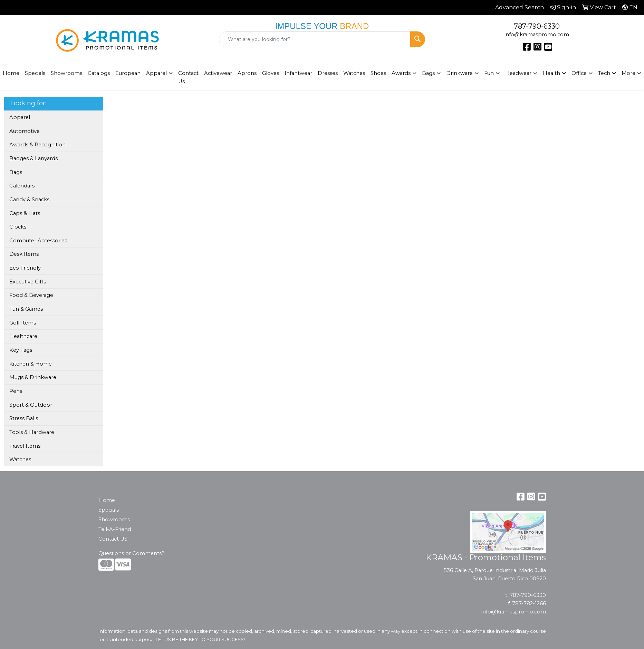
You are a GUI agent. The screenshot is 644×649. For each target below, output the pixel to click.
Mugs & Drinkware (33, 377)
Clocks (18, 227)
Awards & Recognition (37, 145)
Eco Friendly (25, 268)
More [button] (628, 73)
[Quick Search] (315, 39)
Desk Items (24, 254)
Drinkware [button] (459, 73)
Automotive (25, 131)
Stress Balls (24, 418)
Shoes (378, 73)
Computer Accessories (38, 241)
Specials (35, 73)
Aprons (247, 73)
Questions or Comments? (131, 553)
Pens (16, 391)
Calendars (22, 186)
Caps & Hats (25, 213)
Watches (354, 73)
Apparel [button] (156, 73)
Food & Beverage (31, 295)
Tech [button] (604, 73)
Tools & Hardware (32, 432)
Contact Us (188, 77)
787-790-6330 (537, 26)
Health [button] (551, 73)
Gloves (271, 73)
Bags (16, 172)
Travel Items (25, 446)
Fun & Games (26, 309)
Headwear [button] (518, 73)
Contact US (113, 539)
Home (107, 500)
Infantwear (298, 73)
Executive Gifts (28, 282)
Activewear (218, 73)
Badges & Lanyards (33, 158)
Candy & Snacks (29, 200)
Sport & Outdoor (31, 405)
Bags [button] (428, 73)
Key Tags (21, 350)
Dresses (328, 73)
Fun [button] (489, 73)
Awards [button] (401, 73)
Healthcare (23, 336)
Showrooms (114, 520)
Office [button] (579, 73)
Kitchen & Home (31, 364)
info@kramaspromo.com (537, 35)
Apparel (20, 117)
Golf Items (23, 323)
